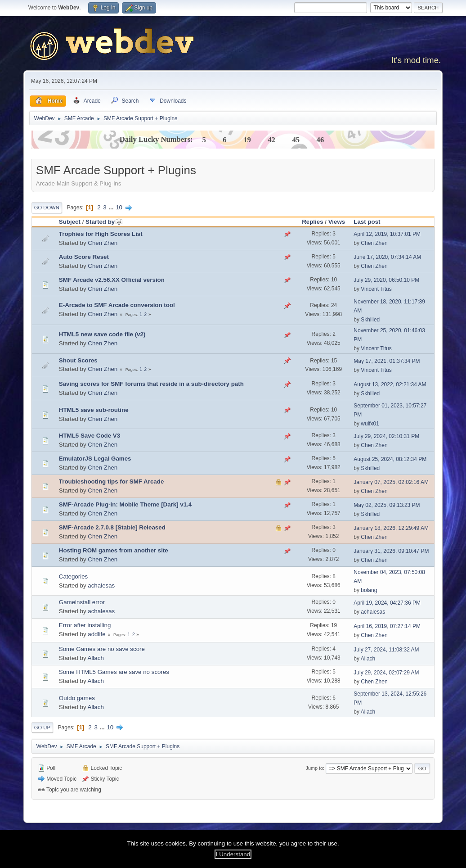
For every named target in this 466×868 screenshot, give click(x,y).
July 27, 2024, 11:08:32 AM (386, 650)
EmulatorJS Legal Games (95, 459)
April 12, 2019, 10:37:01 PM (387, 234)
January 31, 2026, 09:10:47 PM (391, 551)
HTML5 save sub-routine (94, 410)
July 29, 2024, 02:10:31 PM (386, 436)
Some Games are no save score (102, 649)
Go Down (47, 208)
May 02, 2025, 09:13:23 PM (387, 505)
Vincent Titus (376, 289)
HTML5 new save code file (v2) (102, 334)
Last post (367, 222)
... (112, 207)
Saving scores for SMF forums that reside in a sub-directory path (151, 384)
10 (119, 207)
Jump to (314, 768)
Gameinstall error (82, 602)
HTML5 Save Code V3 (90, 436)
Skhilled (370, 320)
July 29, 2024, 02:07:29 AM (386, 673)
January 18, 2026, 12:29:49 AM (391, 528)
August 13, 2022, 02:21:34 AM (390, 384)
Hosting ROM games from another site (114, 550)
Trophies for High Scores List (101, 234)
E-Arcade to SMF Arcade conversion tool (117, 305)
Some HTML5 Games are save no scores (114, 672)
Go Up (42, 728)
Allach (96, 658)
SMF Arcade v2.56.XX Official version (112, 280)
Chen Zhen (103, 243)
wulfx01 (370, 424)
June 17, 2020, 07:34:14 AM (387, 257)
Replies (312, 222)
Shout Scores (78, 360)
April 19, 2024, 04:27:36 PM (387, 603)
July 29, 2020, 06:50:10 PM (386, 280)
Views (337, 222)
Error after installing (85, 625)
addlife (96, 634)
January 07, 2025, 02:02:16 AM (391, 482)
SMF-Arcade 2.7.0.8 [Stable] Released (112, 527)
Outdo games (77, 698)
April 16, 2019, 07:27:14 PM (387, 626)
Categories (73, 576)
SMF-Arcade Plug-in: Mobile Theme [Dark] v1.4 (125, 504)
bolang (369, 590)
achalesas (101, 585)
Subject (70, 222)
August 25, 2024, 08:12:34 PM (390, 459)
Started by (104, 222)
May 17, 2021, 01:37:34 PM (387, 361)
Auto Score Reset (84, 257)
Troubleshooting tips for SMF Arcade (112, 481)
